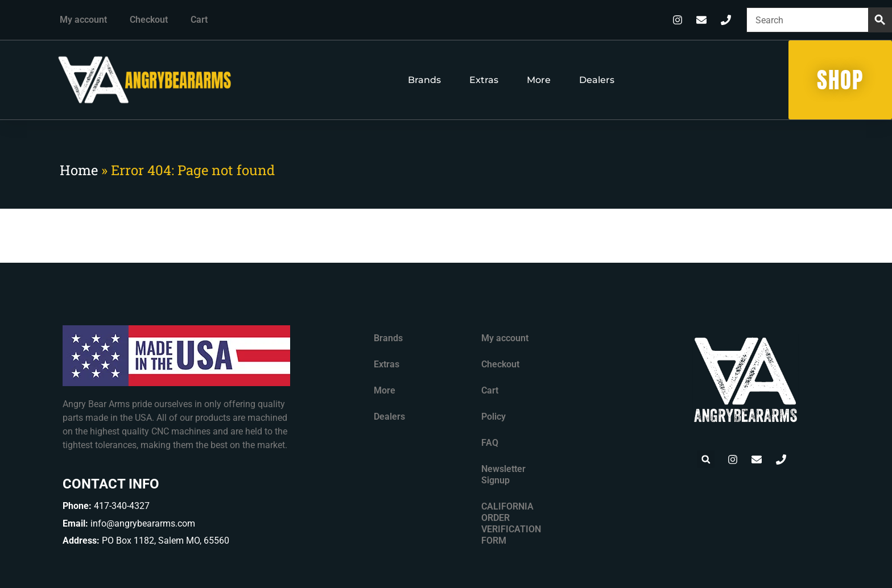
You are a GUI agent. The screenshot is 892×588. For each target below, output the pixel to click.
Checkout (149, 20)
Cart (199, 20)
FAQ (490, 443)
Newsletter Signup (503, 475)
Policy (494, 417)
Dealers (597, 80)
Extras (484, 80)
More (539, 80)
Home (79, 170)
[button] (706, 459)
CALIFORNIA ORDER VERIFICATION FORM (511, 523)
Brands (424, 80)
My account (83, 20)
